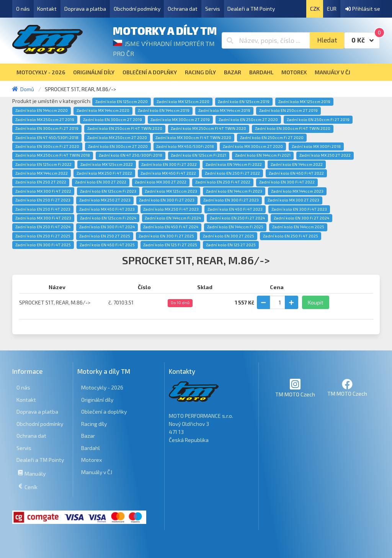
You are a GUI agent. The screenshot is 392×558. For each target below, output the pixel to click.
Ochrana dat (183, 9)
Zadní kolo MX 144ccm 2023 (297, 191)
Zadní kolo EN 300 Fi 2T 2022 (169, 164)
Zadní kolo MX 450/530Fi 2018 (185, 146)
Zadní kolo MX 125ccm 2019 (304, 101)
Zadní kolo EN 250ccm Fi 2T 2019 (318, 119)
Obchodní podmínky (137, 9)
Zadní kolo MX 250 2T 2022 (325, 155)
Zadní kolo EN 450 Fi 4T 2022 (296, 173)
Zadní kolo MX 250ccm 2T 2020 (117, 137)
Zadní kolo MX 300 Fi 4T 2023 (43, 218)
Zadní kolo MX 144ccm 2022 (42, 173)
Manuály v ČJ (97, 472)
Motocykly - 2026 (102, 387)
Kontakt (47, 9)
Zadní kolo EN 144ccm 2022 (297, 164)
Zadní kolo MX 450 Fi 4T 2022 (168, 173)
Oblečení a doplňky (104, 412)
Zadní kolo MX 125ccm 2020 (183, 101)
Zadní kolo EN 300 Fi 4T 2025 (43, 245)
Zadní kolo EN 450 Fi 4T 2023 (235, 209)
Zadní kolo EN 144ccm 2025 (298, 227)
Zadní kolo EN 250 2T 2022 (41, 182)
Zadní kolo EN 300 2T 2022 (101, 182)
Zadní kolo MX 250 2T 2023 (105, 200)
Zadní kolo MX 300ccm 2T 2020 (253, 146)
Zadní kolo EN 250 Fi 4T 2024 (43, 227)
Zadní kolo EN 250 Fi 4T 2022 (223, 182)
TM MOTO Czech (295, 388)
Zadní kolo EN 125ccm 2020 (122, 101)
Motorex (91, 460)
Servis (213, 9)
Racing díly (94, 424)
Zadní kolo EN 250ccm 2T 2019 (288, 110)
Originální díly (97, 400)
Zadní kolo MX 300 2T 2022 (161, 182)
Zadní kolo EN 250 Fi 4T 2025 (291, 236)
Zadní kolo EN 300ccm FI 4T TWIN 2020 (293, 128)
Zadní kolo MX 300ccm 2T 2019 (180, 119)
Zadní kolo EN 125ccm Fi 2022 (43, 164)
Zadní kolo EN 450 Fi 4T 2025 (107, 245)
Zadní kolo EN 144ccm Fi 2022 (234, 164)
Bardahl (91, 448)
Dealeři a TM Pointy (251, 9)
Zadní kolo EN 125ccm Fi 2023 (108, 191)
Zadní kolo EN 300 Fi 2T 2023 (167, 200)
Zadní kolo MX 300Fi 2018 (316, 146)
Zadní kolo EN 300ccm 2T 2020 (118, 146)
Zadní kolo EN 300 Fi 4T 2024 (107, 227)
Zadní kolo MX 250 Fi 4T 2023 (171, 209)
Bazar (88, 436)
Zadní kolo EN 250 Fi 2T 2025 (43, 236)
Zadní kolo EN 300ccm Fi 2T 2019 (47, 128)
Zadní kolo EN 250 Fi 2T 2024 (237, 218)
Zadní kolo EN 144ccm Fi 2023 (234, 191)
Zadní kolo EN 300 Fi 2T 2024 (301, 218)
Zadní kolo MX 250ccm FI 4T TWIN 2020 (208, 128)
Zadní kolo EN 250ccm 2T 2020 (248, 119)
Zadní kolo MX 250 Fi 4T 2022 (104, 173)
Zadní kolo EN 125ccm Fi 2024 (108, 218)
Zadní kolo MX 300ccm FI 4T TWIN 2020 (193, 137)
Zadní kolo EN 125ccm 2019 (244, 101)
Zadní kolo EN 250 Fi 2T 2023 (43, 200)
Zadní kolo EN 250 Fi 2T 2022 (232, 173)
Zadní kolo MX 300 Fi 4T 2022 (43, 191)
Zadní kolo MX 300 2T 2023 (293, 200)
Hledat (327, 40)
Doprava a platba (85, 9)
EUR (332, 9)
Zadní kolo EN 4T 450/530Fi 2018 (47, 137)
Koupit (316, 302)
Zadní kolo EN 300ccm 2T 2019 (113, 119)
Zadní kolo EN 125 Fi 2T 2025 (170, 245)
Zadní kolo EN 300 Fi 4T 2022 (287, 182)
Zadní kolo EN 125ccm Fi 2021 (198, 155)
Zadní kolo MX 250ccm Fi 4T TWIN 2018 (53, 155)
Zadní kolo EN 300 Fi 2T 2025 (166, 236)
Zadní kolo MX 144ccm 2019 (224, 110)
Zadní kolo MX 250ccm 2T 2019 (45, 119)
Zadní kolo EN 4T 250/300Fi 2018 (131, 155)
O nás (23, 9)
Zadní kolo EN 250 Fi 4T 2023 (43, 209)
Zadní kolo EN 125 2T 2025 (231, 245)
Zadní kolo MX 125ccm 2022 (107, 164)
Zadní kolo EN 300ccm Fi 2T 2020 (47, 146)
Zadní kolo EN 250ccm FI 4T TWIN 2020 (125, 128)
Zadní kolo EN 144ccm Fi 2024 (173, 218)
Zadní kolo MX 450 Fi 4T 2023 (107, 209)
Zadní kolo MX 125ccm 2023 (171, 191)
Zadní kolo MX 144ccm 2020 (103, 110)
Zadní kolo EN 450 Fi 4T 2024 (171, 227)
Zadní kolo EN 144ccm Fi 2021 (263, 155)
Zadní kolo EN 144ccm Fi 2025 (235, 227)
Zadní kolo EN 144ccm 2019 (164, 110)
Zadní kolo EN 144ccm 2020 (42, 110)
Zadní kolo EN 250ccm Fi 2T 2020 (272, 137)
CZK (315, 9)
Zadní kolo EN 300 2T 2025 (229, 236)
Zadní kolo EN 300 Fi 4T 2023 (299, 209)
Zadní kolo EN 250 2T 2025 (105, 236)
